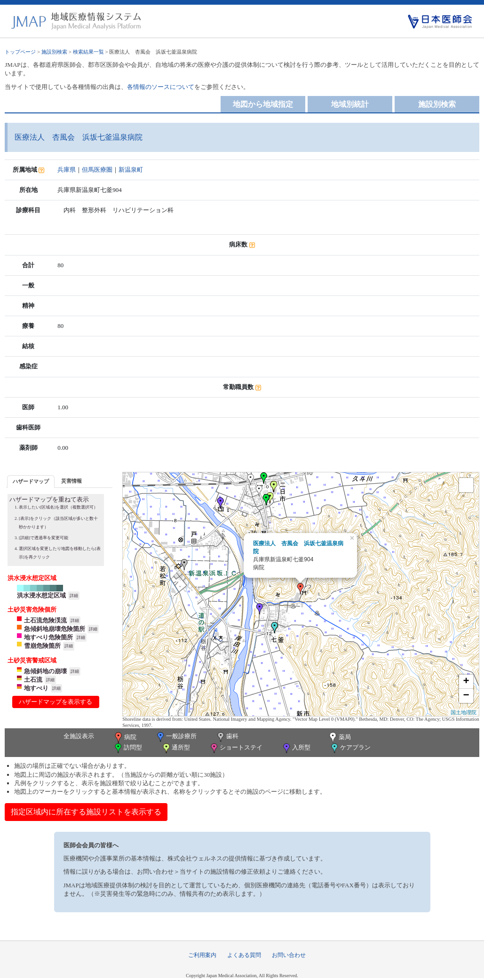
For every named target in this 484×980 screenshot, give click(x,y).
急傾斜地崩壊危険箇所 (55, 629)
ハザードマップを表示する (56, 702)
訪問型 (127, 748)
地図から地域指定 (263, 104)
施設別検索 (54, 52)
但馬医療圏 (97, 170)
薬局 (339, 738)
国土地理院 (464, 712)
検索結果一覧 (88, 52)
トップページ (20, 52)
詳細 (74, 596)
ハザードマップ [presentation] (31, 481)
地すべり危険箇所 (48, 637)
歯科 (227, 737)
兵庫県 (67, 170)
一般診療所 (176, 737)
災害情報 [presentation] (71, 481)
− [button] (466, 696)
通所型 (175, 748)
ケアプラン (350, 748)
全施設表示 (79, 736)
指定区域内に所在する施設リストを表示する (86, 812)
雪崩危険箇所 (42, 646)
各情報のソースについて (161, 87)
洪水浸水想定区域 (41, 595)
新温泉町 (131, 170)
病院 (125, 738)
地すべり (36, 688)
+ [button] (466, 682)
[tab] (31, 482)
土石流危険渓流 (45, 620)
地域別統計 (350, 104)
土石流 (33, 680)
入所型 (296, 748)
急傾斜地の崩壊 (45, 671)
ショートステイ (236, 748)
